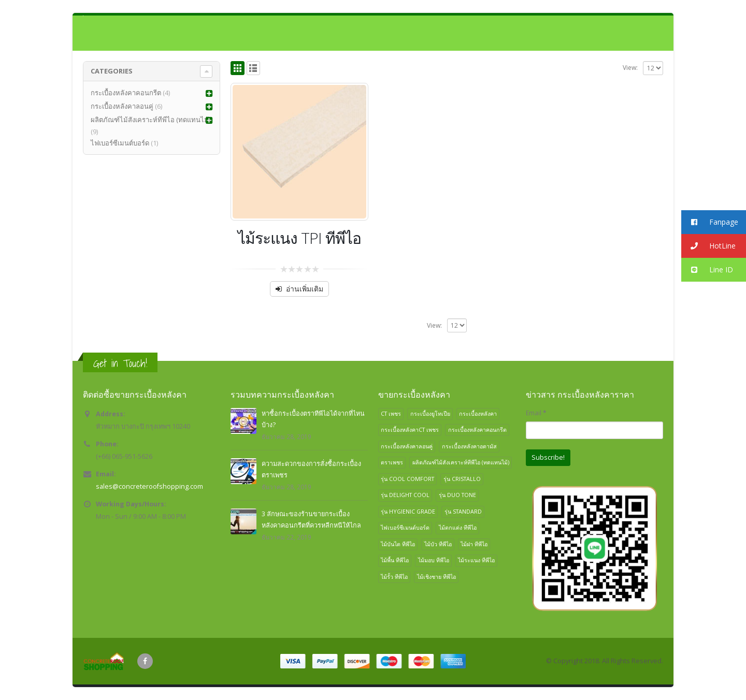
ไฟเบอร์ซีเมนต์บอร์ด (120, 143)
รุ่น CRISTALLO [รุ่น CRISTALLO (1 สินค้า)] (462, 479)
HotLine (708, 246)
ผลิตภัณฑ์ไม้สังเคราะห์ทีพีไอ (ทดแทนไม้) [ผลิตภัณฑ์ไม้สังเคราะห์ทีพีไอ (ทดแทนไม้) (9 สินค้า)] (461, 462)
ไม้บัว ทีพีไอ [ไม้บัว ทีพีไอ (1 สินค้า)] (438, 544)
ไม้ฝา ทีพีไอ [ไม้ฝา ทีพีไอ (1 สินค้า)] (474, 544)
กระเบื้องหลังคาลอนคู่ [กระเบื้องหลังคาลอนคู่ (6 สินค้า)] (407, 446)
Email (536, 413)
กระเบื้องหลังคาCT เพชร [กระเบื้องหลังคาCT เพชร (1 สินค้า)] (410, 429)
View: (630, 68)
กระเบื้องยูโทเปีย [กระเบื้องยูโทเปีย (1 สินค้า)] (430, 413)
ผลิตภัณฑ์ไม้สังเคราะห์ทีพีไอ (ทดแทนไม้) (150, 120)
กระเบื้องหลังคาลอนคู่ (122, 106)
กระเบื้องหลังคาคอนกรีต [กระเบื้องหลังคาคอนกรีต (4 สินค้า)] (477, 429)
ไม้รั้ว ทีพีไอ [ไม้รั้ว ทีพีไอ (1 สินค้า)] (394, 577)
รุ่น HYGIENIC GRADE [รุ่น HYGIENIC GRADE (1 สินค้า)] (408, 511)
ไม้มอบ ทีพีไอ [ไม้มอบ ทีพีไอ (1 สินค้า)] (434, 560)
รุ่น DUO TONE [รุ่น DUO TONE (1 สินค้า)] (457, 495)
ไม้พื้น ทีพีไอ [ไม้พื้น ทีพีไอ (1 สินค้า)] (395, 560)
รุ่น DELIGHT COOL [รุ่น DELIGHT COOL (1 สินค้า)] (405, 495)
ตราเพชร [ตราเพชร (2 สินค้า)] (392, 462)
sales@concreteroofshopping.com (149, 486)
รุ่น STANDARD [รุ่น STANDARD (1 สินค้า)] (463, 511)
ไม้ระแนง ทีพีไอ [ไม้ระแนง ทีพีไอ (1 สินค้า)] (476, 560)
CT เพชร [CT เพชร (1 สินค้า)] (391, 413)
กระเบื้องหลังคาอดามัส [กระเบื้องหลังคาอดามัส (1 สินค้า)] (469, 446)
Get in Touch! (120, 363)
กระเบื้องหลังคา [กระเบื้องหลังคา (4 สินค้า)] (478, 413)
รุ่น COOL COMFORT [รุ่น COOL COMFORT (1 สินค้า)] (407, 479)
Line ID (707, 270)
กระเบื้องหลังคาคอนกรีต (126, 93)
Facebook (145, 661)
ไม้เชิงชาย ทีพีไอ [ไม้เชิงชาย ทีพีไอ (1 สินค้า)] (436, 577)
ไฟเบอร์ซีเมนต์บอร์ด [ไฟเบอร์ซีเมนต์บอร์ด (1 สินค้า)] (405, 527)
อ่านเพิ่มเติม (305, 289)
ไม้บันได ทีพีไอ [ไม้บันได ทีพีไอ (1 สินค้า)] (398, 544)
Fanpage (710, 222)
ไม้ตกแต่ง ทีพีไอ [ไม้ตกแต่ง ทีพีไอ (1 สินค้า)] (458, 527)
